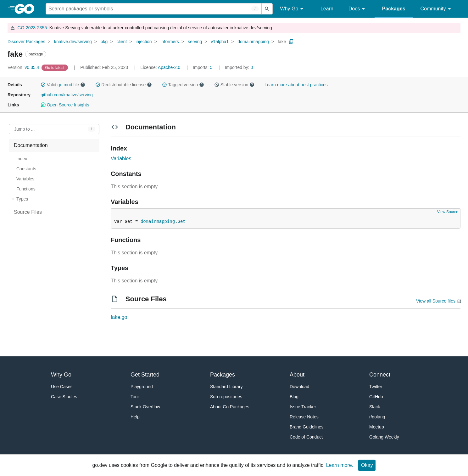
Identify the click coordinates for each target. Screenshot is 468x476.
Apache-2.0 (169, 67)
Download (299, 387)
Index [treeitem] (22, 159)
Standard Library (226, 387)
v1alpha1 (220, 42)
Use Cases (62, 387)
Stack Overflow (145, 407)
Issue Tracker (303, 407)
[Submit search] (267, 9)
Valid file (63, 85)
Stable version (234, 85)
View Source (448, 212)
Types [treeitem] (22, 199)
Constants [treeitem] (26, 169)
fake (282, 42)
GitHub (376, 397)
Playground (142, 387)
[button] (43, 85)
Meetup (377, 427)
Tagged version (183, 85)
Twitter (376, 387)
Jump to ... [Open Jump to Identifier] (24, 129)
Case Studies (64, 397)
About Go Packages (230, 407)
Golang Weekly (384, 437)
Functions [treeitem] (26, 189)
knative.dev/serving (73, 42)
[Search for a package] (154, 9)
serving (195, 42)
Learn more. (340, 465)
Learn (327, 9)
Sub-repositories (226, 397)
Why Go (293, 9)
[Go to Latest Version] (55, 67)
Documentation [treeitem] (31, 145)
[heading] (27, 9)
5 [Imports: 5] (203, 67)
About (297, 375)
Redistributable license (124, 85)
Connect (380, 375)
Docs (358, 9)
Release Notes (304, 417)
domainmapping (253, 42)
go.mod (65, 85)
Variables (121, 159)
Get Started (145, 375)
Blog (294, 397)
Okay (367, 465)
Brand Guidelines (306, 427)
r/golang (377, 417)
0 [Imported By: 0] (239, 67)
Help (135, 417)
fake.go (119, 317)
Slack (375, 407)
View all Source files (436, 301)
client (122, 42)
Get (182, 222)
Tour (135, 397)
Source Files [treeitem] (28, 212)
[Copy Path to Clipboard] (291, 42)
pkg (104, 42)
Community (437, 9)
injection (144, 42)
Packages (394, 9)
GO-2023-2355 (32, 28)
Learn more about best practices (296, 85)
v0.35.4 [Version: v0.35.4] (24, 67)
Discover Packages (26, 42)
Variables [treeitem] (25, 179)
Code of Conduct (306, 437)
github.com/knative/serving (67, 95)
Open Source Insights (65, 105)
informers (170, 42)
